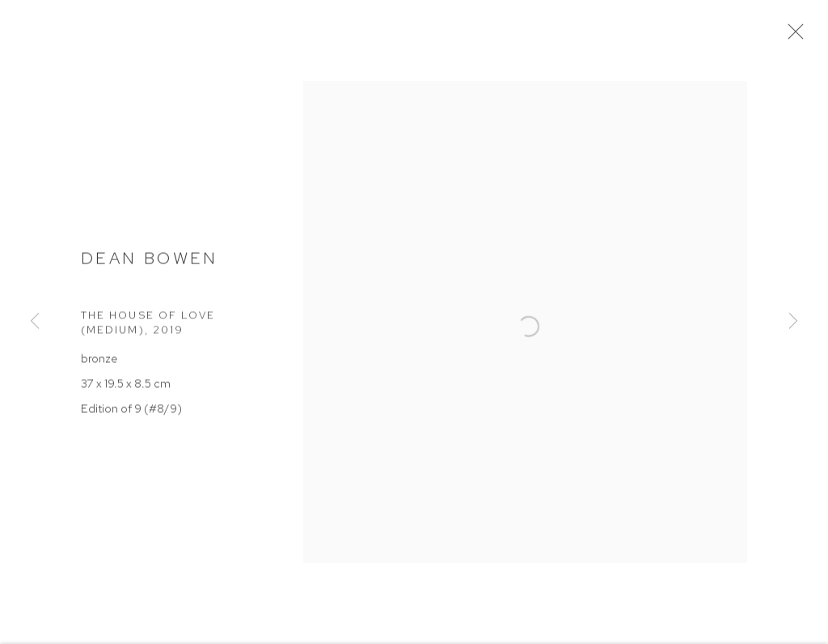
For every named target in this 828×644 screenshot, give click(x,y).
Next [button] (793, 322)
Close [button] (795, 36)
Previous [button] (35, 322)
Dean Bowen (150, 261)
